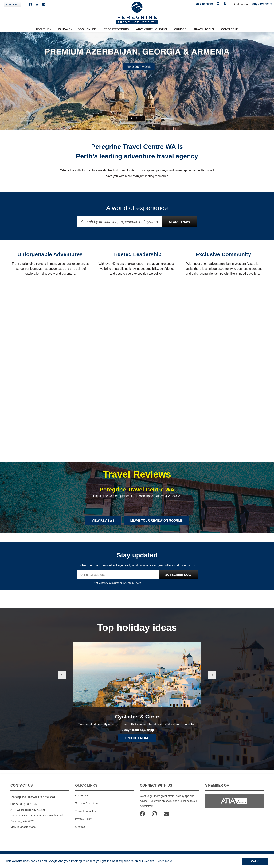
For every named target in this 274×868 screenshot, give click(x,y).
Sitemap (80, 827)
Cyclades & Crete (137, 717)
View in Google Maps (23, 827)
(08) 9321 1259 (262, 4)
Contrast (13, 5)
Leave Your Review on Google (156, 521)
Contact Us (82, 795)
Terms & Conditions (87, 803)
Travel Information (86, 811)
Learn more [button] (164, 861)
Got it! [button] (255, 861)
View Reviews (103, 521)
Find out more (137, 738)
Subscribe (205, 4)
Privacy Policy (133, 583)
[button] (225, 4)
